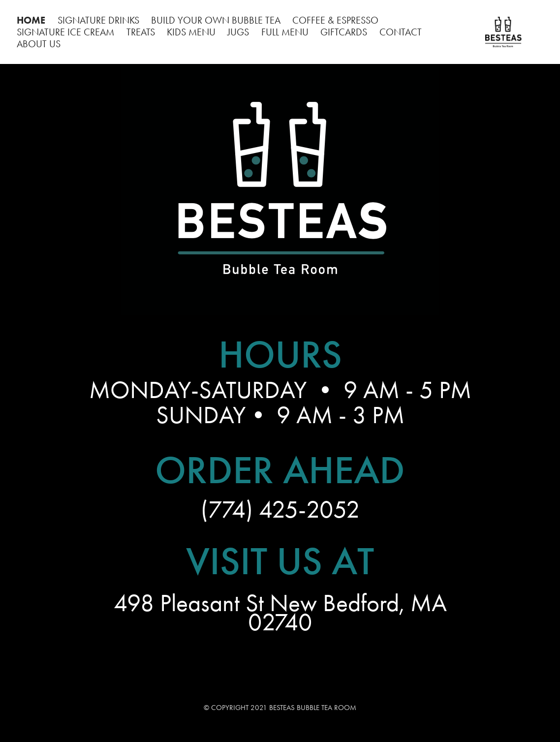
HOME (31, 20)
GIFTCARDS (344, 32)
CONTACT (401, 32)
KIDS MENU (191, 32)
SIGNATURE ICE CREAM (65, 32)
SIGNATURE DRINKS (98, 20)
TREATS (141, 32)
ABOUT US (39, 44)
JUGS (238, 32)
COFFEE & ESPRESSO (335, 20)
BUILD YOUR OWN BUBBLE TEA (216, 20)
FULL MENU (285, 32)
